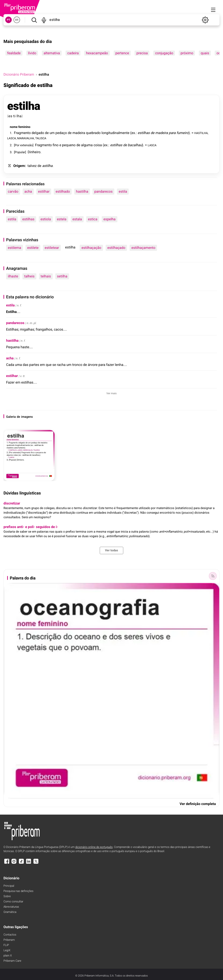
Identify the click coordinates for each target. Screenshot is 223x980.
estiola (46, 219)
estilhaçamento (143, 248)
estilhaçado (116, 248)
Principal (9, 886)
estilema (14, 248)
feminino (24, 127)
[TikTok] (21, 863)
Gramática (10, 912)
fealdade (14, 53)
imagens (27, 417)
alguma (87, 145)
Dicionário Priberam (19, 74)
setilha (62, 276)
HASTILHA (201, 133)
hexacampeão (97, 53)
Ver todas (111, 550)
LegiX (7, 950)
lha (19, 116)
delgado (38, 133)
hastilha (82, 191)
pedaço (61, 133)
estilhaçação (91, 248)
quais (205, 53)
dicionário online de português (94, 847)
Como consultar (13, 902)
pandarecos (103, 191)
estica (93, 219)
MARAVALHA (26, 138)
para (172, 133)
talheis (29, 276)
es (10, 116)
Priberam (9, 940)
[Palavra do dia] (213, 576)
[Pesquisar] (34, 20)
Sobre (7, 896)
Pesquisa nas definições (18, 891)
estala (77, 219)
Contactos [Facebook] (10, 935)
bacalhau (135, 145)
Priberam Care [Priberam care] (12, 961)
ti (14, 116)
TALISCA (41, 138)
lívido (32, 53)
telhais (46, 276)
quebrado (93, 133)
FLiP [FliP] (6, 945)
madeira (79, 133)
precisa (142, 53)
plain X (8, 956)
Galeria (11, 417)
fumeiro (182, 133)
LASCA (12, 138)
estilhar (44, 191)
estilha (24, 106)
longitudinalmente (115, 133)
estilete (33, 248)
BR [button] (17, 20)
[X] (36, 863)
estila (123, 191)
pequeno (69, 145)
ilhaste (13, 276)
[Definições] (205, 20)
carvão (13, 191)
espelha (110, 219)
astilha (47, 166)
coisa (98, 145)
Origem (19, 166)
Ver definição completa (198, 804)
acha (28, 191)
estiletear (52, 248)
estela (62, 219)
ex (133, 133)
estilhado (63, 191)
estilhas (144, 133)
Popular (20, 152)
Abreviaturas (11, 907)
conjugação (164, 53)
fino (56, 145)
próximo (187, 53)
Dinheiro (34, 152)
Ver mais (112, 393)
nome (14, 127)
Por (17, 145)
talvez (32, 166)
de (47, 133)
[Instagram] (14, 863)
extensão (26, 145)
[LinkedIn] (29, 863)
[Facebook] (7, 863)
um (52, 133)
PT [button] (8, 20)
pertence (122, 53)
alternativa (52, 53)
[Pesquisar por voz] (44, 20)
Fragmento (22, 133)
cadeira (73, 53)
